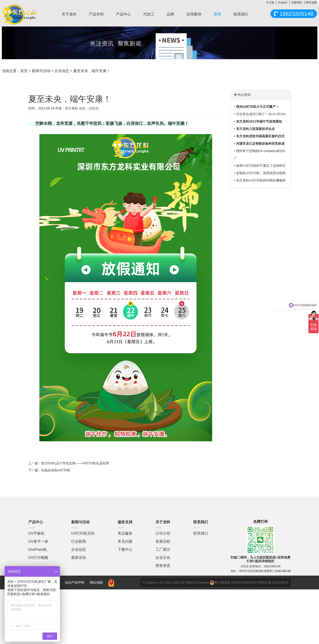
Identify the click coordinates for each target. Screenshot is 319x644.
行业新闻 (79, 541)
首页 (24, 71)
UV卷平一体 (38, 541)
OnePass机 (38, 549)
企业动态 (62, 71)
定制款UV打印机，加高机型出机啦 (261, 173)
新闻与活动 (41, 71)
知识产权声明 (75, 583)
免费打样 (260, 522)
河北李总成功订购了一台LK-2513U (261, 114)
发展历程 (163, 541)
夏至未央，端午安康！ (92, 71)
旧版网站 (297, 3)
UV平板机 (36, 533)
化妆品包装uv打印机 (56, 470)
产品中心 (123, 14)
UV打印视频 (38, 558)
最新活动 (79, 558)
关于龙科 (69, 14)
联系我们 (241, 14)
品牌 (170, 14)
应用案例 (194, 14)
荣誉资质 (163, 566)
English (283, 3)
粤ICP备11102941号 (274, 583)
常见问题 (125, 541)
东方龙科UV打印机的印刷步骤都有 (261, 180)
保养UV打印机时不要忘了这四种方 (261, 166)
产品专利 (96, 14)
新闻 (217, 14)
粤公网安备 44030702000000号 (235, 583)
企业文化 (163, 558)
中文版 (270, 3)
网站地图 (311, 3)
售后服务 (125, 533)
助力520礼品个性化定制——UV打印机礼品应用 (75, 463)
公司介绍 (163, 533)
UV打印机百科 (83, 533)
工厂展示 (163, 549)
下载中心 (125, 549)
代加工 (149, 14)
